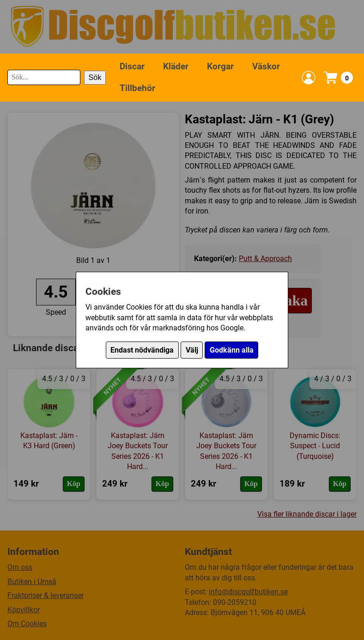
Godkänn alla (232, 350)
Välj (192, 350)
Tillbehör (137, 88)
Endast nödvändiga (142, 350)
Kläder (176, 66)
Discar (132, 66)
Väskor (266, 66)
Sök (95, 77)
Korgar (220, 66)
